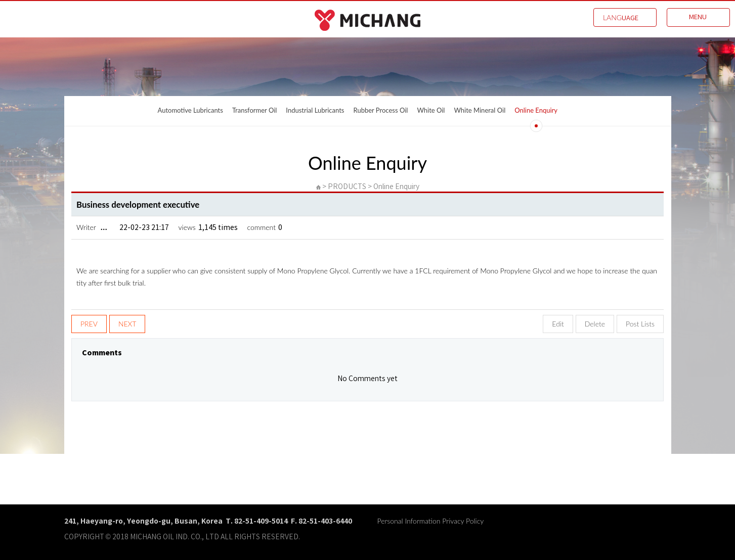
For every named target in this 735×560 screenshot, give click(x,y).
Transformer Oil (254, 110)
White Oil (431, 110)
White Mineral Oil (480, 110)
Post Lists (640, 324)
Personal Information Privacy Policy (431, 521)
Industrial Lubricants (315, 110)
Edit (558, 324)
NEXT (127, 324)
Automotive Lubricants (190, 110)
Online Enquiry (536, 110)
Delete (595, 324)
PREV (89, 324)
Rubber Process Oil (381, 110)
